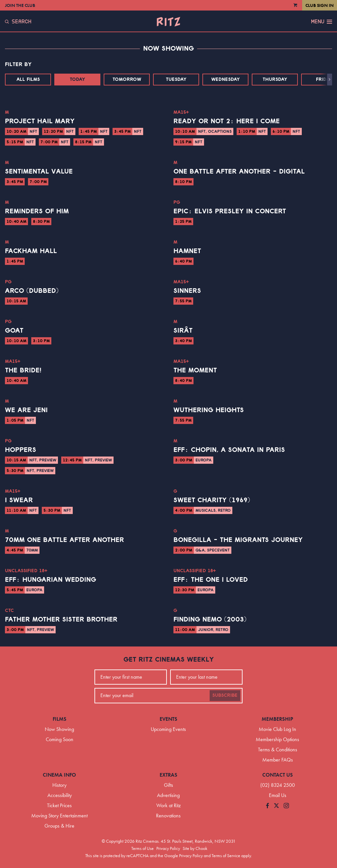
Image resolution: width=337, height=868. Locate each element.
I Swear (19, 500)
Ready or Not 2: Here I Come (227, 121)
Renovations (168, 816)
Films (60, 719)
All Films (28, 80)
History (59, 785)
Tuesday (176, 80)
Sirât (183, 331)
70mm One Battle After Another (65, 540)
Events (168, 719)
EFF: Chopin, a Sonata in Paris (229, 450)
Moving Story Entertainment (59, 816)
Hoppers (21, 450)
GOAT (14, 331)
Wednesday (226, 80)
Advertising (168, 795)
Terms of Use (143, 848)
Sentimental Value (39, 172)
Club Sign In (320, 5)
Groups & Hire (59, 826)
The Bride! (23, 370)
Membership (277, 719)
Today (78, 80)
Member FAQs (278, 760)
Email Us (278, 795)
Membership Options (277, 739)
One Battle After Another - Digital (239, 172)
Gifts (168, 785)
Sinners (187, 291)
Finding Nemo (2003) (210, 620)
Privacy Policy (168, 848)
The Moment (195, 370)
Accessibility (60, 795)
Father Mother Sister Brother (61, 620)
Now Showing (59, 729)
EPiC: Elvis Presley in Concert (230, 211)
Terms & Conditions (278, 750)
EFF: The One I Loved (211, 580)
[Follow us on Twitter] (276, 806)
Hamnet (187, 251)
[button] (330, 80)
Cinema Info (59, 775)
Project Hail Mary (40, 121)
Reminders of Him (37, 211)
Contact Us (278, 775)
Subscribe (225, 695)
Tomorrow (127, 80)
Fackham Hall (31, 251)
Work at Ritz (168, 805)
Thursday (275, 80)
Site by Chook (195, 848)
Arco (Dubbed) (32, 291)
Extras (168, 775)
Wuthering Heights (209, 410)
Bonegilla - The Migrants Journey (238, 540)
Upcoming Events (168, 729)
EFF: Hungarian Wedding (51, 580)
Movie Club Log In (277, 729)
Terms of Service (226, 856)
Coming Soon (60, 739)
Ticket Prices (59, 805)
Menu (322, 22)
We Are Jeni (26, 410)
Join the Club (20, 5)
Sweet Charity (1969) (212, 500)
